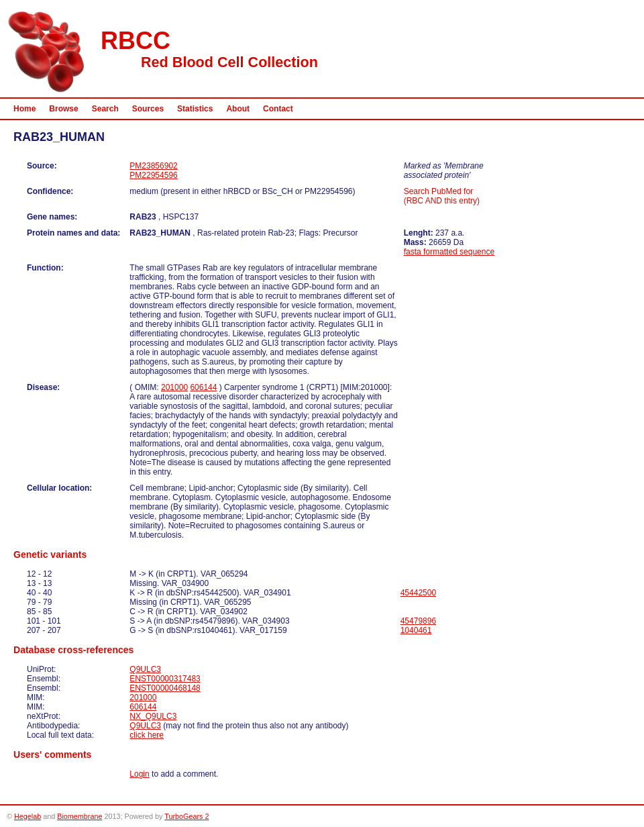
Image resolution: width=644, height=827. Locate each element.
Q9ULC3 (145, 669)
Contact (278, 109)
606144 (203, 387)
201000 (174, 387)
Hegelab (28, 816)
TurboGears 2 (186, 816)
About (238, 109)
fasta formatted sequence (449, 252)
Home (24, 109)
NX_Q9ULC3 (153, 716)
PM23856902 (153, 166)
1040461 (416, 630)
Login (139, 774)
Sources (148, 109)
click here (147, 735)
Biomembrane (79, 816)
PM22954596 (153, 175)
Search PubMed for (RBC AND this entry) (442, 196)
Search (105, 109)
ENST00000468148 (165, 688)
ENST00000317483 (165, 679)
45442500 (418, 593)
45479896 (418, 621)
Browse (63, 109)
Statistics (195, 109)
